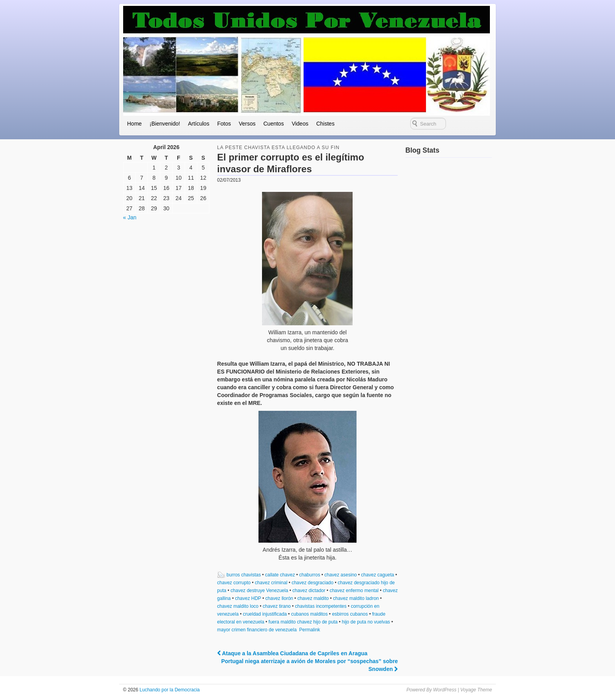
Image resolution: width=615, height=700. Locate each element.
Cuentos (273, 124)
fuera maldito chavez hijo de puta (303, 622)
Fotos (224, 124)
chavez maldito (313, 598)
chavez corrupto (234, 583)
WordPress (445, 690)
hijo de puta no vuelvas (366, 622)
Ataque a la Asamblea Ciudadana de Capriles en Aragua (292, 653)
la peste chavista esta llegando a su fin (278, 148)
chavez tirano (277, 606)
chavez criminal (271, 583)
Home (134, 124)
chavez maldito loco (238, 606)
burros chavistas (244, 575)
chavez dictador (309, 591)
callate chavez (280, 575)
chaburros (310, 575)
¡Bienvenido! (165, 124)
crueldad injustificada (265, 614)
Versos (247, 124)
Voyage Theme (476, 690)
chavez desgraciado (312, 583)
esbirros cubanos (350, 614)
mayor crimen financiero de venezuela (257, 630)
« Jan (130, 217)
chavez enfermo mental (354, 591)
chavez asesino (341, 575)
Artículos (198, 124)
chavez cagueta (378, 575)
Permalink (310, 630)
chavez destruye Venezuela (259, 591)
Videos (300, 124)
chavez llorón (279, 598)
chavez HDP (248, 598)
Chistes (325, 124)
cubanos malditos (309, 614)
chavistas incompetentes (321, 606)
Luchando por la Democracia (169, 690)
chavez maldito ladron (356, 598)
